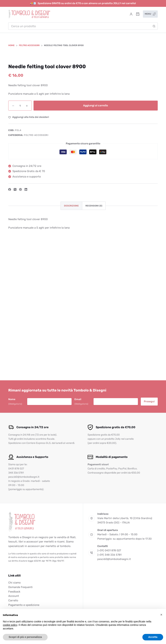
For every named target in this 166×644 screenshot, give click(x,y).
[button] (161, 615)
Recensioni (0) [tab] (94, 333)
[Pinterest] (20, 317)
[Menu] (150, 14)
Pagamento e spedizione (24, 605)
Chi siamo (15, 583)
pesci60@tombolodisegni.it (114, 559)
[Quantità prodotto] (20, 233)
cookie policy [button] (10, 625)
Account (14, 596)
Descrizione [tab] (71, 333)
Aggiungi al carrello (96, 233)
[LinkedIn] (26, 317)
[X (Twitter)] (15, 317)
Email (81, 402)
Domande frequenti (20, 587)
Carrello (13, 600)
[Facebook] (10, 317)
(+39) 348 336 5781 (109, 555)
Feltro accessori (36, 262)
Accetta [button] (153, 637)
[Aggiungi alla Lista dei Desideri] (29, 244)
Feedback (14, 592)
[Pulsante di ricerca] (154, 26)
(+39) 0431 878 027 (109, 550)
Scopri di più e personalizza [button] (25, 637)
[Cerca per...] (79, 26)
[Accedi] (131, 14)
